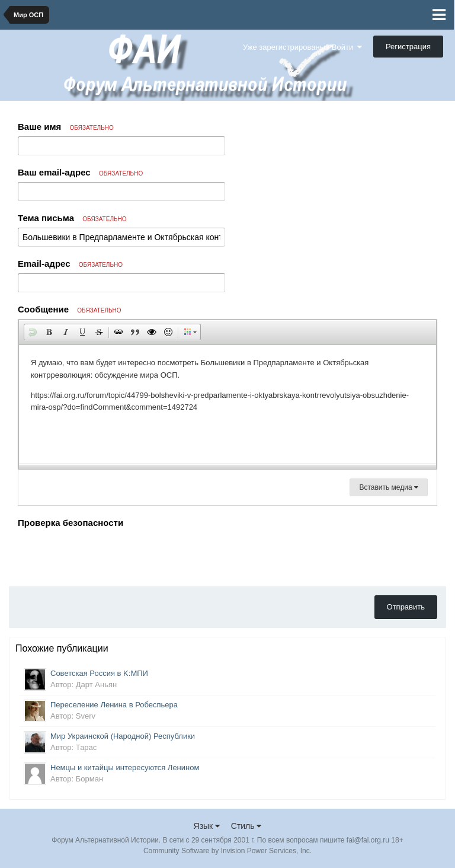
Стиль (246, 826)
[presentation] (108, 554)
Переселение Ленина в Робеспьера (114, 705)
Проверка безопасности (71, 523)
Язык (207, 826)
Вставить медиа (389, 487)
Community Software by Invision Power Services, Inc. (227, 851)
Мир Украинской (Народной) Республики (123, 736)
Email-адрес (70, 264)
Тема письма (72, 218)
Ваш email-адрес (80, 172)
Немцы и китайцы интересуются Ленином (125, 768)
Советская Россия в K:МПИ (99, 673)
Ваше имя (66, 127)
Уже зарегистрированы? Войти (302, 47)
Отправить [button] (406, 607)
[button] (33, 332)
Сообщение (70, 309)
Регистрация (408, 47)
